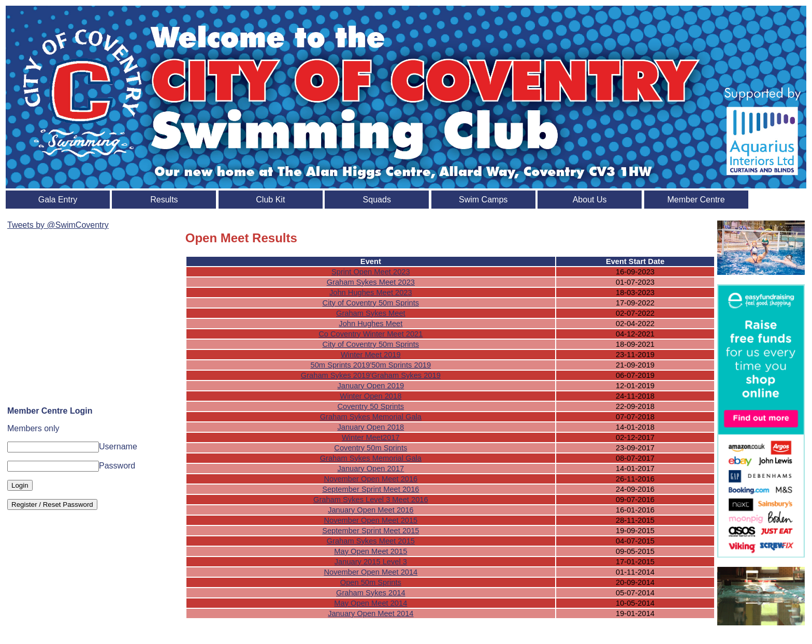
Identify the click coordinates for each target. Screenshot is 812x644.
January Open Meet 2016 (371, 510)
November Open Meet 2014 (371, 572)
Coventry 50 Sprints (371, 406)
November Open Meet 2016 (371, 479)
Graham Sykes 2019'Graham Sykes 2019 (371, 375)
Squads (377, 200)
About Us (590, 200)
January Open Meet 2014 (371, 613)
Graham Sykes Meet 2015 (371, 541)
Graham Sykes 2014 (371, 593)
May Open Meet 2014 (371, 603)
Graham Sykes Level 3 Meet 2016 (371, 500)
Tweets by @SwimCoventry (58, 225)
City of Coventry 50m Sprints (371, 303)
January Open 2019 (371, 386)
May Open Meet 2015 (371, 551)
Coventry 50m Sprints (371, 448)
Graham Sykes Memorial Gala (371, 417)
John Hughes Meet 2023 (371, 292)
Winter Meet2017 (371, 437)
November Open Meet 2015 (371, 520)
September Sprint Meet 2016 (371, 489)
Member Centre (696, 200)
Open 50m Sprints (371, 582)
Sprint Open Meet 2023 (371, 272)
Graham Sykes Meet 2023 (371, 282)
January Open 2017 (371, 469)
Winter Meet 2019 (371, 355)
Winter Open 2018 (371, 396)
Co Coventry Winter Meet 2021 (371, 334)
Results (164, 200)
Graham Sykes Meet (371, 313)
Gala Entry (58, 200)
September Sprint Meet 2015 (371, 531)
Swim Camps (483, 200)
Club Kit (270, 200)
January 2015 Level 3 (371, 562)
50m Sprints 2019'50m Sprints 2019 (371, 365)
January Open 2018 (371, 427)
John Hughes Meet (371, 324)
